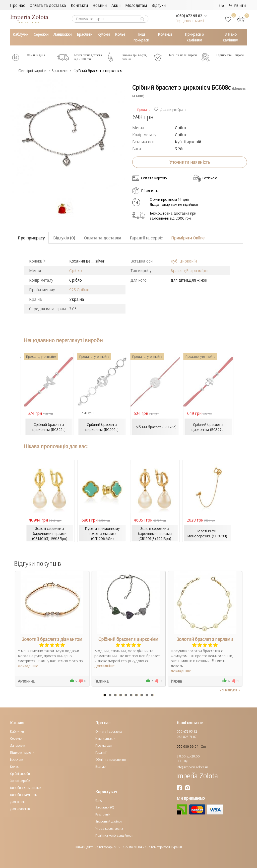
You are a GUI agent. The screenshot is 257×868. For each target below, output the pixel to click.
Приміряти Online (188, 238)
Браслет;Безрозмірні (189, 270)
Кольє (120, 34)
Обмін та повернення (111, 759)
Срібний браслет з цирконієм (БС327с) (208, 427)
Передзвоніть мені (190, 21)
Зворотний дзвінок (109, 821)
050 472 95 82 (187, 731)
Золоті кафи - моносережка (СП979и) (207, 533)
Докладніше (28, 666)
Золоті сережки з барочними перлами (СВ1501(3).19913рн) (155, 533)
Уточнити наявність (190, 162)
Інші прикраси (141, 37)
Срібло (76, 270)
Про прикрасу (31, 238)
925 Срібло (79, 290)
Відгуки (159, 5)
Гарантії (101, 752)
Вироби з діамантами (26, 788)
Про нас (17, 5)
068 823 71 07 (187, 737)
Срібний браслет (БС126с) (155, 427)
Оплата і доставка (109, 731)
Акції (116, 5)
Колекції (165, 34)
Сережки (41, 34)
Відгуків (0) (64, 238)
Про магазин (104, 745)
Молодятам (136, 5)
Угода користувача (109, 828)
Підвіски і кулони (22, 752)
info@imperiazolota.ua (193, 767)
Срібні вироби (20, 774)
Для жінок (17, 802)
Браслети (85, 34)
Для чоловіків (20, 809)
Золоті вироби (20, 781)
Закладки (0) (105, 807)
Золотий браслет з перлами (205, 639)
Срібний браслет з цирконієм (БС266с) (102, 427)
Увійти (237, 5)
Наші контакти (105, 738)
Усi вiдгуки (230, 690)
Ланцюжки (62, 34)
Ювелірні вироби (34, 71)
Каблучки (20, 34)
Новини (100, 5)
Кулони (104, 34)
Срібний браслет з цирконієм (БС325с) (49, 427)
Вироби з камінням (24, 795)
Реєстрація (103, 814)
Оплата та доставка (48, 5)
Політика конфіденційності (114, 835)
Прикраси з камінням (194, 37)
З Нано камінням (231, 37)
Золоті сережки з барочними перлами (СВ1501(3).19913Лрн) (50, 533)
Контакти (79, 5)
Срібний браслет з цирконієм (128, 639)
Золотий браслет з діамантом (52, 639)
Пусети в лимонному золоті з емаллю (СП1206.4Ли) (102, 533)
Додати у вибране (171, 110)
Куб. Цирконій (184, 261)
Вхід (99, 800)
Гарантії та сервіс (146, 238)
